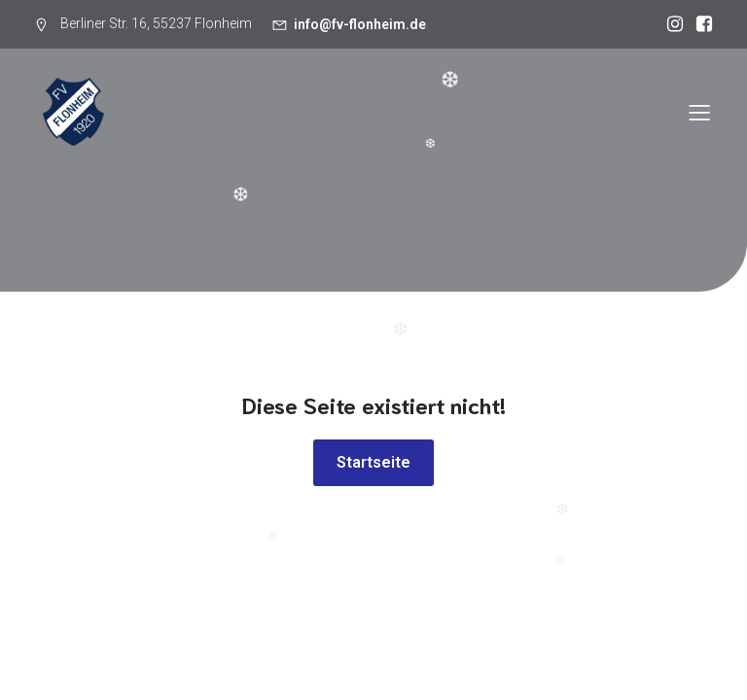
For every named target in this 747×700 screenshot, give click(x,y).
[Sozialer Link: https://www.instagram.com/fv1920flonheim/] (670, 24)
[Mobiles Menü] (699, 112)
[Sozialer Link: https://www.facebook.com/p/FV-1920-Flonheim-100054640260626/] (699, 24)
